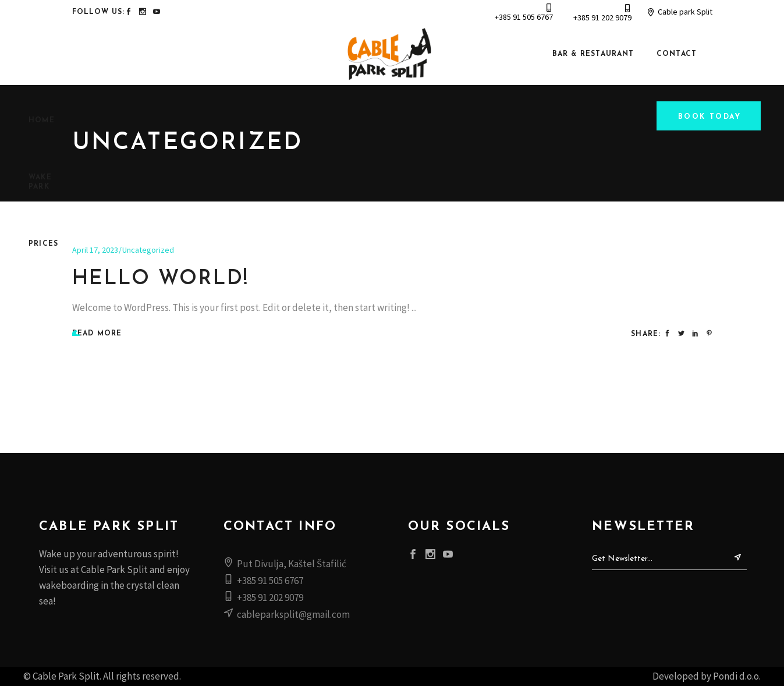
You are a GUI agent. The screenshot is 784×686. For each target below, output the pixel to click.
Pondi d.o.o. (737, 676)
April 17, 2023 (95, 250)
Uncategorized (148, 250)
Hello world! (161, 279)
